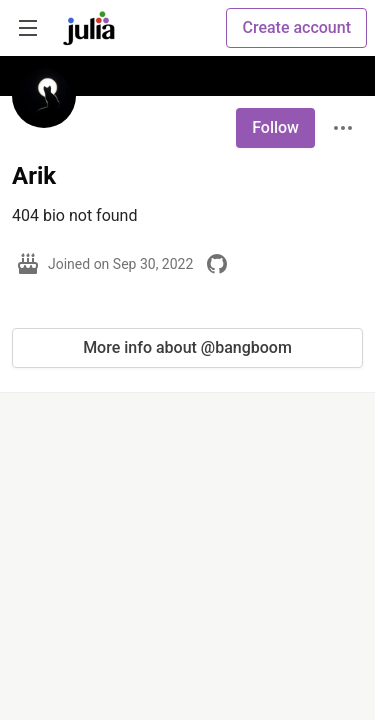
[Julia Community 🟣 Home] (89, 28)
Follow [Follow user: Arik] (275, 127)
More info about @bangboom (187, 347)
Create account (296, 27)
